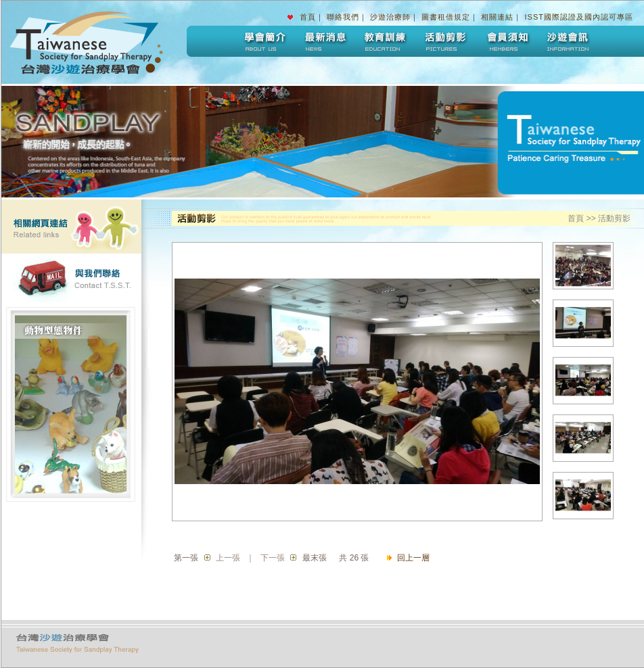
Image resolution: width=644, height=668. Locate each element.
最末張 (315, 558)
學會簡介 (263, 41)
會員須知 (507, 41)
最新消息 (324, 41)
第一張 (186, 558)
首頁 (308, 17)
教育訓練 (385, 41)
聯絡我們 (343, 17)
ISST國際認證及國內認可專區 (579, 17)
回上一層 (413, 558)
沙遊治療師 (390, 17)
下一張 (273, 558)
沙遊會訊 (568, 41)
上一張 (228, 558)
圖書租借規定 (446, 17)
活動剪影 (446, 41)
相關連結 (497, 17)
